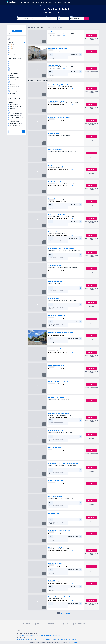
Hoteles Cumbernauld (30, 635)
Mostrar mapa (17, 31)
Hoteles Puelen (37, 640)
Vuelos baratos (21, 2)
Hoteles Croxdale (20, 635)
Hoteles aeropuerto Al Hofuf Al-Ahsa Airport (67, 640)
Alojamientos (31, 2)
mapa (64, 36)
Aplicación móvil (62, 2)
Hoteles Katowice (20, 640)
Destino (18, 16)
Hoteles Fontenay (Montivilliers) (49, 640)
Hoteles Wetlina (48, 635)
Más (69, 2)
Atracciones (49, 2)
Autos (37, 2)
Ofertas (42, 2)
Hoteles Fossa (40, 635)
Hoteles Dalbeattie (57, 635)
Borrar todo (22, 34)
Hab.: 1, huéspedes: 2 (75, 19)
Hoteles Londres (29, 640)
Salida (59, 16)
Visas (55, 2)
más (70, 642)
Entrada (48, 16)
